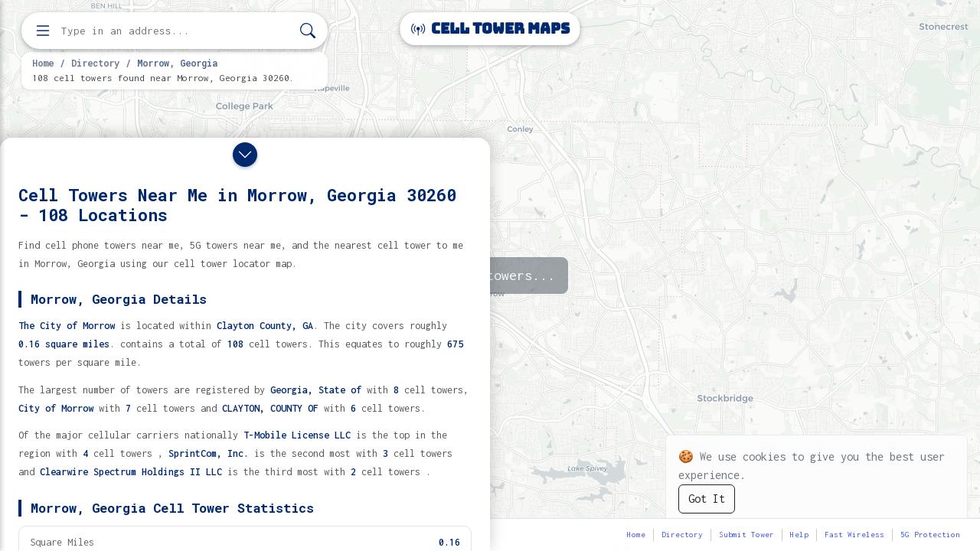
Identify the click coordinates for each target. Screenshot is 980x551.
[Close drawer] (245, 155)
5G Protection (930, 535)
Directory (95, 63)
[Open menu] (43, 31)
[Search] (308, 31)
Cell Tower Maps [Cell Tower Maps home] (490, 29)
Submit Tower (746, 535)
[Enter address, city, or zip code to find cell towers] (176, 31)
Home (43, 63)
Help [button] (799, 535)
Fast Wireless (854, 535)
